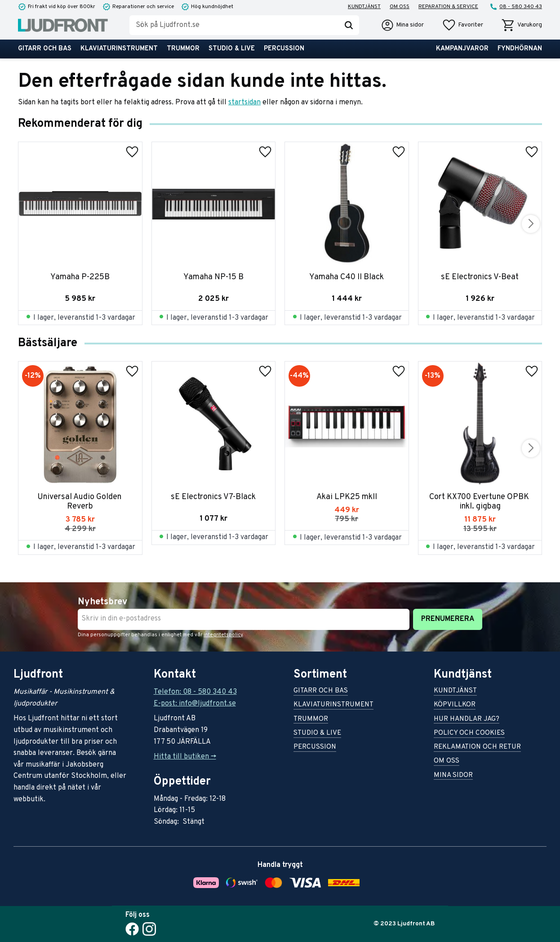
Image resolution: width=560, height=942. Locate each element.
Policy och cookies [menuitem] (469, 734)
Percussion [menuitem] (284, 49)
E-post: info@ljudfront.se (195, 704)
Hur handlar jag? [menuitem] (467, 720)
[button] (462, 25)
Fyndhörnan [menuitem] (520, 49)
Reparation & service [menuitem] (448, 7)
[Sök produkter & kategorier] (234, 25)
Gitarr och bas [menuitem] (45, 49)
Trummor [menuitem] (183, 49)
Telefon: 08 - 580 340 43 (195, 692)
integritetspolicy (223, 635)
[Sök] (349, 25)
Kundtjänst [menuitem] (364, 7)
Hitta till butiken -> (185, 757)
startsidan (244, 103)
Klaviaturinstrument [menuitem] (119, 49)
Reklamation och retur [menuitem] (477, 748)
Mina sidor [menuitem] (453, 776)
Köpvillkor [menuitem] (455, 705)
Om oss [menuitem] (400, 7)
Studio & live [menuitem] (232, 49)
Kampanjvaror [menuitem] (462, 49)
